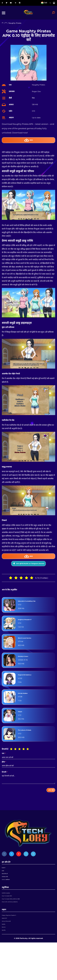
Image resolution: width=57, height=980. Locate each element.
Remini (5, 962)
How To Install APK (9, 920)
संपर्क (3, 887)
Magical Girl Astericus (29, 686)
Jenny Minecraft (8, 953)
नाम (4, 764)
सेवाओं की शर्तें (6, 891)
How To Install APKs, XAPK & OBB (15, 925)
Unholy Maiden (26, 704)
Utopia (21, 722)
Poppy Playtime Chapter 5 (12, 944)
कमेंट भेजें (49, 802)
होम (3, 27)
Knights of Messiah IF (29, 630)
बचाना (29, 145)
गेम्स (7, 27)
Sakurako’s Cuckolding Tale (33, 612)
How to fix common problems (13, 929)
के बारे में (4, 882)
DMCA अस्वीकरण (8, 900)
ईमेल (4, 773)
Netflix (4, 958)
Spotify (4, 967)
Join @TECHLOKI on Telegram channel (28, 572)
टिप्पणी (5, 783)
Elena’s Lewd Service (29, 649)
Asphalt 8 (5, 948)
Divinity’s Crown (27, 667)
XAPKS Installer (8, 915)
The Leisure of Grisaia (29, 741)
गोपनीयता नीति (6, 896)
